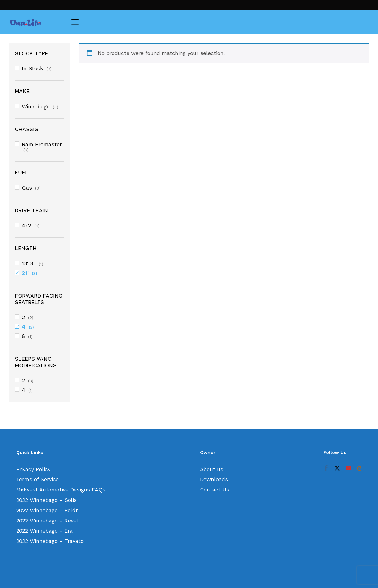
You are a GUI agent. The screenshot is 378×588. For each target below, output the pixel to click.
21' (25, 273)
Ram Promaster (42, 144)
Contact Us (215, 490)
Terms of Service (38, 479)
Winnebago (36, 106)
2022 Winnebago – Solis (47, 500)
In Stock (32, 68)
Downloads (214, 479)
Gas (27, 188)
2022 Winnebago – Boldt (47, 510)
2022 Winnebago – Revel (47, 521)
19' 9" (29, 263)
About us (212, 469)
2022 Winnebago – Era (44, 531)
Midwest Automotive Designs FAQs (61, 490)
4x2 (26, 225)
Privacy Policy (33, 469)
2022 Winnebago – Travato (50, 541)
